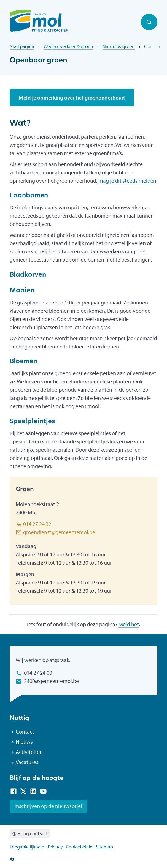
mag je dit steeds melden (127, 181)
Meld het (129, 624)
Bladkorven (28, 275)
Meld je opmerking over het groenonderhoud (72, 97)
